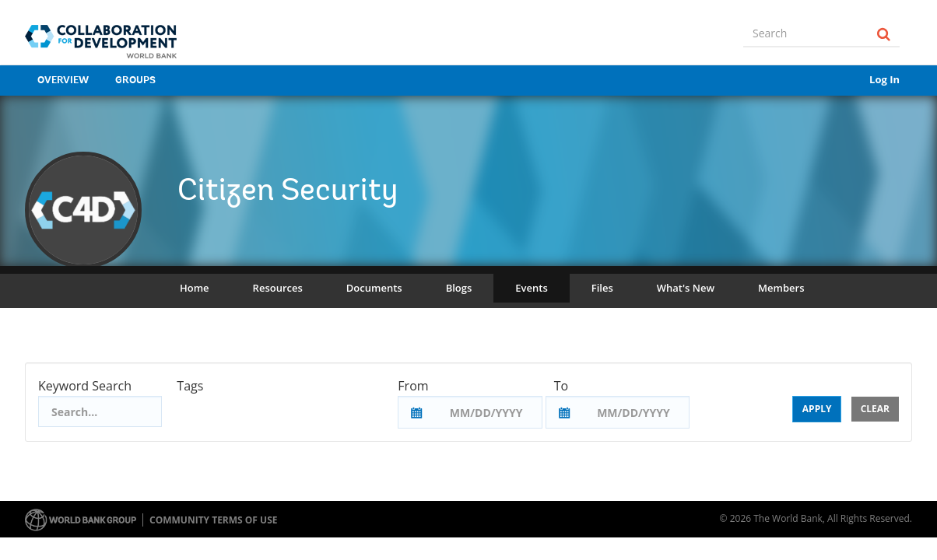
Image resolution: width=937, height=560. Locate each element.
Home (195, 288)
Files (602, 288)
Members (781, 288)
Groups (135, 80)
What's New (686, 288)
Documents (374, 288)
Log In (884, 79)
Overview (63, 80)
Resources (278, 288)
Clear (875, 409)
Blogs (459, 288)
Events (531, 288)
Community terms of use (213, 520)
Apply (817, 409)
